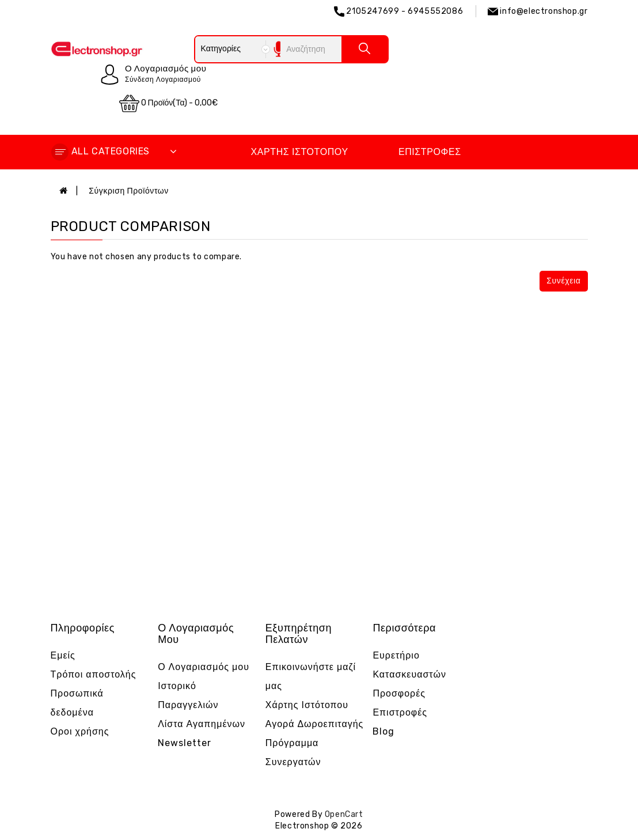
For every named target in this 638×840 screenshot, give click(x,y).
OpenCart (344, 814)
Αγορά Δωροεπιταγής (315, 724)
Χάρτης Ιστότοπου (299, 152)
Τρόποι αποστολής (94, 674)
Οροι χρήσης (80, 731)
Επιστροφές (430, 152)
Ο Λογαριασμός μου (204, 667)
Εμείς (63, 655)
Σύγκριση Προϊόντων (129, 191)
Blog (383, 731)
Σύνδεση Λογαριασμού (163, 80)
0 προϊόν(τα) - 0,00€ (169, 103)
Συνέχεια (563, 281)
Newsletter (185, 743)
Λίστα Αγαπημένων (202, 724)
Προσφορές (399, 693)
